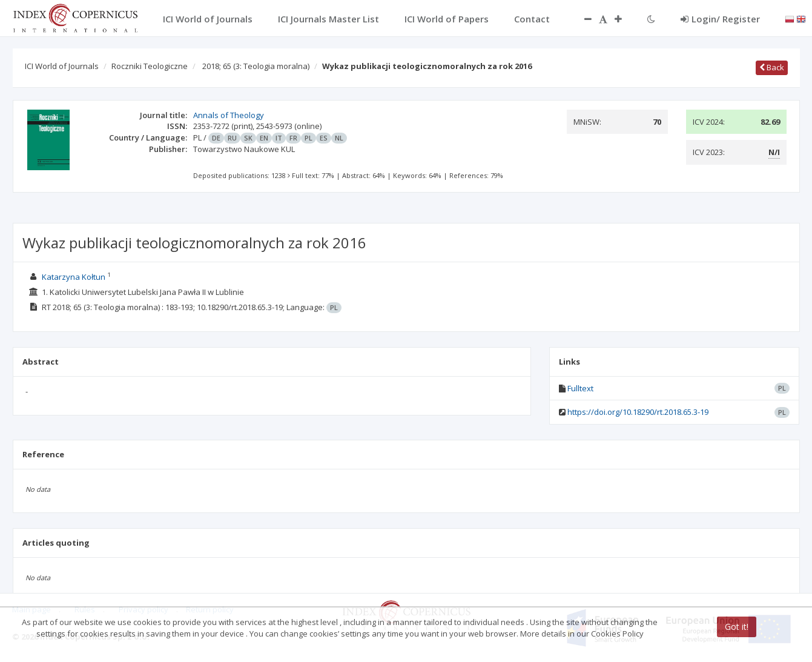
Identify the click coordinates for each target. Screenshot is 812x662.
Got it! (737, 627)
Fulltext (580, 388)
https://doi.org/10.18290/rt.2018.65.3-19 (638, 412)
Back (772, 67)
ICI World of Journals (62, 66)
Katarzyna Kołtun (74, 277)
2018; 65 (256, 66)
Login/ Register (720, 19)
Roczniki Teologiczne (150, 66)
